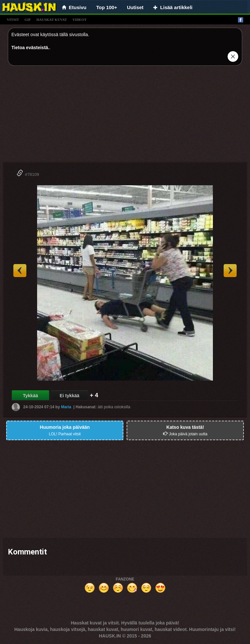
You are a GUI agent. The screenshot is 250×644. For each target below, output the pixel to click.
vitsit (13, 20)
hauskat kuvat (52, 20)
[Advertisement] (125, 116)
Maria (66, 407)
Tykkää (30, 396)
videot (80, 20)
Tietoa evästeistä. (30, 48)
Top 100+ (107, 7)
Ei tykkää (69, 396)
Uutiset (135, 7)
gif (28, 20)
